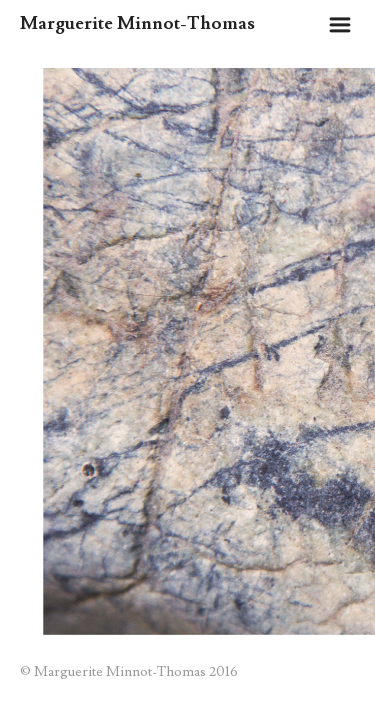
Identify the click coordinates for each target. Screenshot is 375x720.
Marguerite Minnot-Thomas (137, 23)
